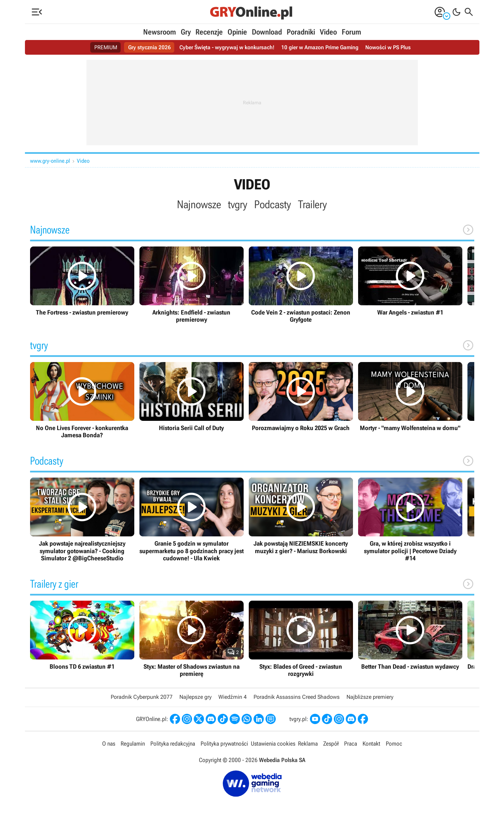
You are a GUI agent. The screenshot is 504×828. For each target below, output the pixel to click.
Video (328, 32)
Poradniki (301, 32)
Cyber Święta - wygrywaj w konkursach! (227, 47)
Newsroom (160, 32)
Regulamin (133, 744)
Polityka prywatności (224, 744)
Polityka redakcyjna (173, 744)
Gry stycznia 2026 (149, 47)
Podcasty (273, 204)
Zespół (331, 744)
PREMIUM (106, 47)
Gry (186, 32)
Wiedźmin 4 (233, 697)
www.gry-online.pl (50, 161)
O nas (109, 744)
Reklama (308, 744)
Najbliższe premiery (370, 697)
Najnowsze (199, 204)
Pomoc (394, 744)
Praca (351, 744)
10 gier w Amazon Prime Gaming (320, 47)
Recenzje (209, 32)
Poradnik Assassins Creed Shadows (297, 697)
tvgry (238, 204)
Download (267, 32)
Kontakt (371, 744)
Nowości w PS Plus (388, 47)
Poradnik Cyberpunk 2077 (142, 697)
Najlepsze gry (195, 697)
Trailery (312, 204)
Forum (351, 32)
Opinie (237, 32)
